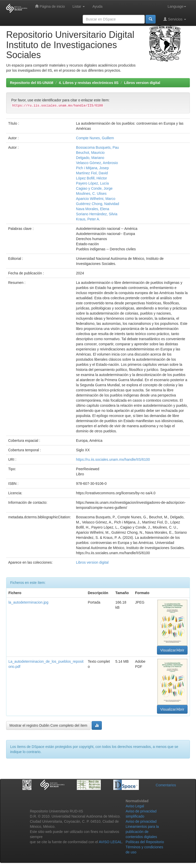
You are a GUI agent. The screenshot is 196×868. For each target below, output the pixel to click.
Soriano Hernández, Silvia (97, 214)
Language (177, 6)
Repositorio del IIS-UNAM (32, 83)
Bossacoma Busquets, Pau (97, 147)
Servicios (175, 19)
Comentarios (166, 785)
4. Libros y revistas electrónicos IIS (89, 83)
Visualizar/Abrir (172, 650)
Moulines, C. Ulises (91, 194)
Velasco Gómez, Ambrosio (97, 163)
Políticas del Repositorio (145, 842)
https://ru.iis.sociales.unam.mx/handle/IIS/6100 (113, 459)
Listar (79, 6)
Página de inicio (50, 6)
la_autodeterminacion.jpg (28, 602)
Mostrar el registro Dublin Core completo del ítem (48, 725)
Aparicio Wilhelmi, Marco (96, 199)
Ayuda (97, 6)
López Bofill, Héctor (91, 178)
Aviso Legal (135, 806)
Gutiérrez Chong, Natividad (98, 204)
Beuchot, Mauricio (90, 153)
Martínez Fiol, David (92, 173)
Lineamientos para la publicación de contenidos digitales (142, 832)
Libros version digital (142, 83)
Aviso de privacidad (141, 821)
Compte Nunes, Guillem (95, 138)
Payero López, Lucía (92, 183)
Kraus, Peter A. (88, 219)
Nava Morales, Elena (93, 209)
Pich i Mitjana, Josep (92, 168)
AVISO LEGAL (110, 842)
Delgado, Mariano (90, 158)
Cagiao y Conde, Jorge (94, 188)
